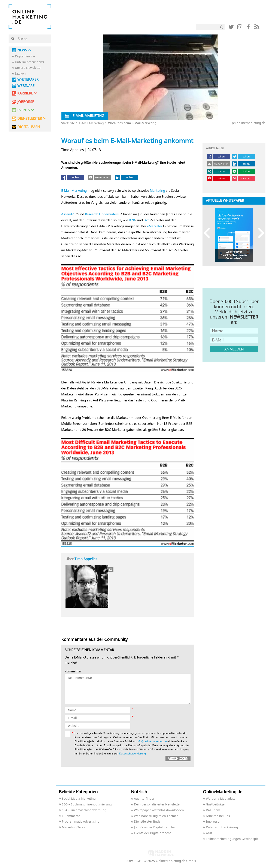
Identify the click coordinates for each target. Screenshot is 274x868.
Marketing (157, 190)
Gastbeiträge (215, 804)
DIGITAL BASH (29, 127)
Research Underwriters (102, 214)
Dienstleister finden (148, 822)
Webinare (26, 86)
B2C (147, 220)
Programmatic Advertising (81, 822)
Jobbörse (26, 102)
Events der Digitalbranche (153, 833)
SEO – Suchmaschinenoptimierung (87, 804)
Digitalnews (23, 56)
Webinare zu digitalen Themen (156, 816)
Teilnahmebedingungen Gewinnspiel (233, 839)
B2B (132, 220)
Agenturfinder (144, 799)
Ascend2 (68, 214)
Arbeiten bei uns (218, 816)
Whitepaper (28, 80)
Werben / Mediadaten (222, 799)
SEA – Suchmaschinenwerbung (84, 810)
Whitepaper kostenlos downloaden (159, 810)
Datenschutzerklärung (133, 754)
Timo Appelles (86, 559)
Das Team (213, 810)
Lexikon (20, 74)
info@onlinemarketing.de (152, 741)
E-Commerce (71, 816)
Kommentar (73, 671)
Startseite (68, 123)
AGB (209, 833)
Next (259, 233)
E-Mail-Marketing (74, 190)
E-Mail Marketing (92, 123)
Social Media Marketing (79, 799)
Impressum (214, 822)
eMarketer (155, 226)
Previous (209, 233)
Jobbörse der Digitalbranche (154, 827)
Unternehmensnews (30, 62)
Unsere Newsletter (28, 68)
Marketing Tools (73, 827)
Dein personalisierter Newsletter (157, 804)
